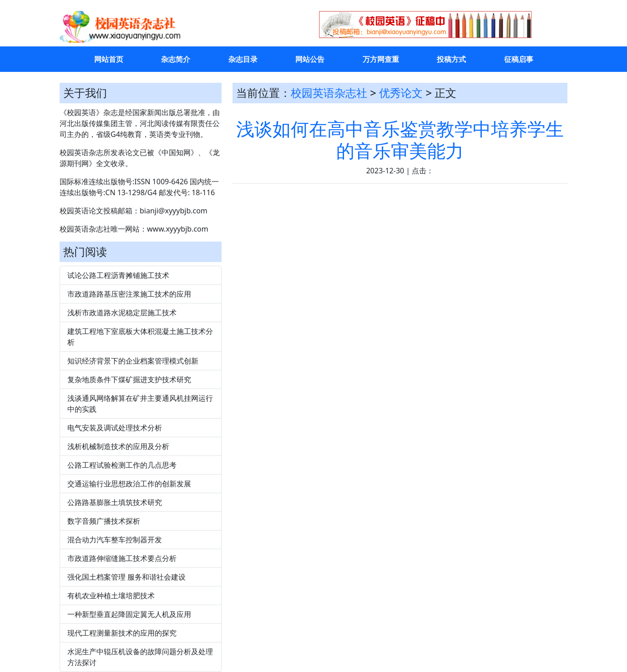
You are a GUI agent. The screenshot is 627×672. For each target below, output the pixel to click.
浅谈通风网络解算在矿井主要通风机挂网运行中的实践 (140, 404)
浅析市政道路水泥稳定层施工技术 (122, 313)
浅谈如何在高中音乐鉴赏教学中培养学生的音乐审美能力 (400, 139)
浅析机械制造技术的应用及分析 (118, 446)
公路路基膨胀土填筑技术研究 (115, 502)
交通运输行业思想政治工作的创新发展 (129, 484)
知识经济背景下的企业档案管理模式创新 (133, 361)
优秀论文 (401, 93)
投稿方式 (451, 59)
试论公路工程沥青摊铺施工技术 (118, 275)
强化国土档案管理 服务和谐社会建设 (126, 577)
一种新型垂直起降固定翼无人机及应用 (129, 614)
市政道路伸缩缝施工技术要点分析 (122, 558)
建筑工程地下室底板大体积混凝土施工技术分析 (140, 337)
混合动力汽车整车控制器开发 (115, 540)
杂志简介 (176, 59)
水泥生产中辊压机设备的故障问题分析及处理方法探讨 (140, 657)
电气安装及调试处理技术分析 (115, 428)
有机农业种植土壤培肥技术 (111, 596)
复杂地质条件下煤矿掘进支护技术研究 (129, 379)
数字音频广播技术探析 (104, 521)
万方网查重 (381, 59)
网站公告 (310, 59)
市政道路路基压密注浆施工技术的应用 (129, 294)
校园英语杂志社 (329, 93)
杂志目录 (243, 59)
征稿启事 (519, 59)
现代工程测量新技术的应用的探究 (122, 633)
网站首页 (109, 59)
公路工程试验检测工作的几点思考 (122, 465)
